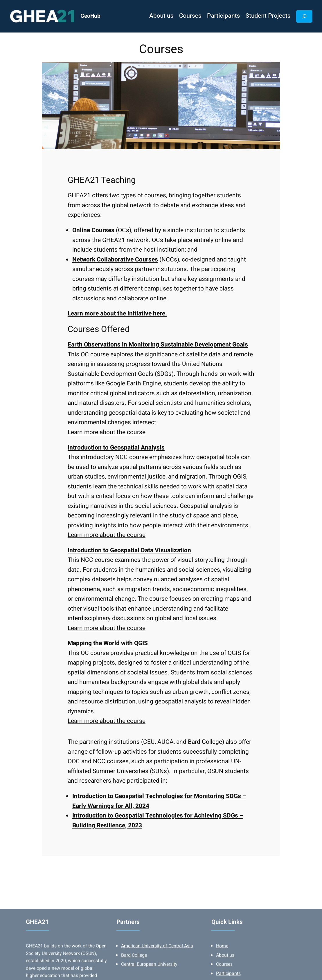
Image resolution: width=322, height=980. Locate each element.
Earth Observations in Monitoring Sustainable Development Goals (158, 345)
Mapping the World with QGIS (108, 643)
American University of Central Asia (157, 963)
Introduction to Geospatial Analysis (116, 448)
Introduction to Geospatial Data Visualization (129, 550)
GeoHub (90, 16)
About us (225, 972)
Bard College (134, 972)
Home (222, 963)
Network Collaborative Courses (115, 260)
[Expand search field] (304, 16)
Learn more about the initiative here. (117, 314)
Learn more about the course (107, 432)
